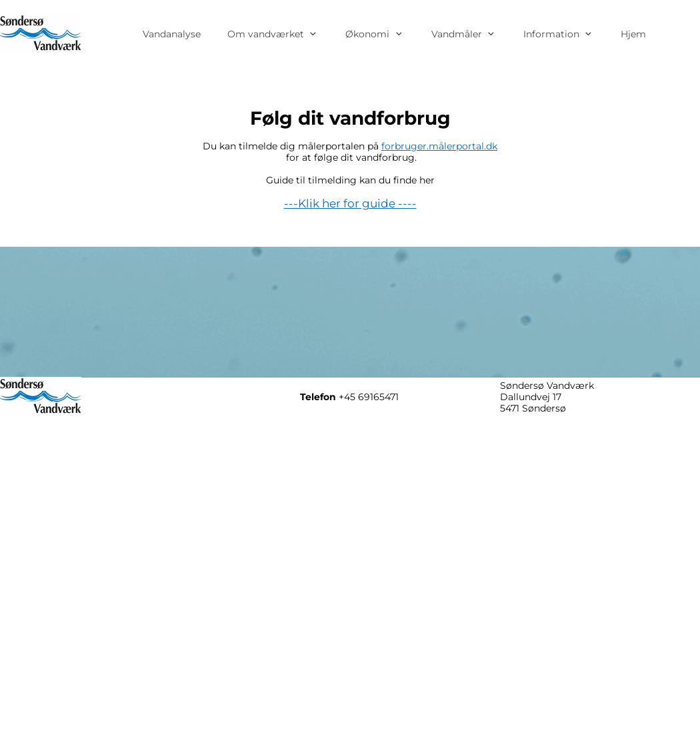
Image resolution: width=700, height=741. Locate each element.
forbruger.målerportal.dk (439, 146)
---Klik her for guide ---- (350, 203)
